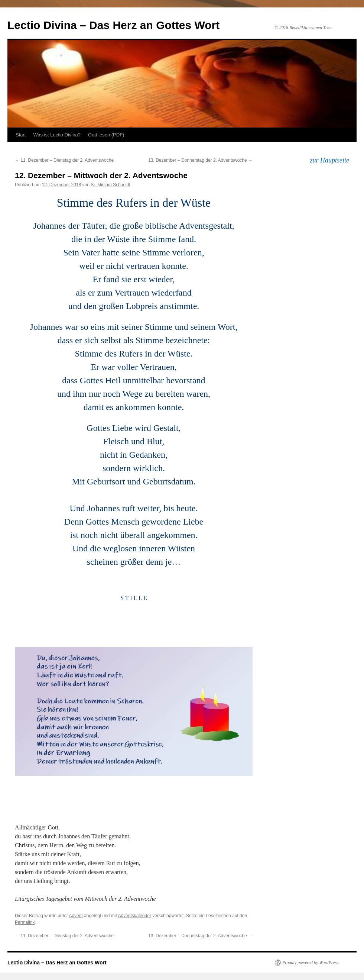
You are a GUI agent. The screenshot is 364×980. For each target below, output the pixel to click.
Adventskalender (135, 916)
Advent (76, 916)
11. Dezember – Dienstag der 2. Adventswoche (64, 160)
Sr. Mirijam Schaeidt (110, 185)
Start (21, 135)
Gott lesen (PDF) (106, 135)
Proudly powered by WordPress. (311, 963)
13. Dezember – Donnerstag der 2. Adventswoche (200, 160)
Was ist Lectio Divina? (57, 135)
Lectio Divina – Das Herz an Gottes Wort (113, 25)
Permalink (25, 922)
